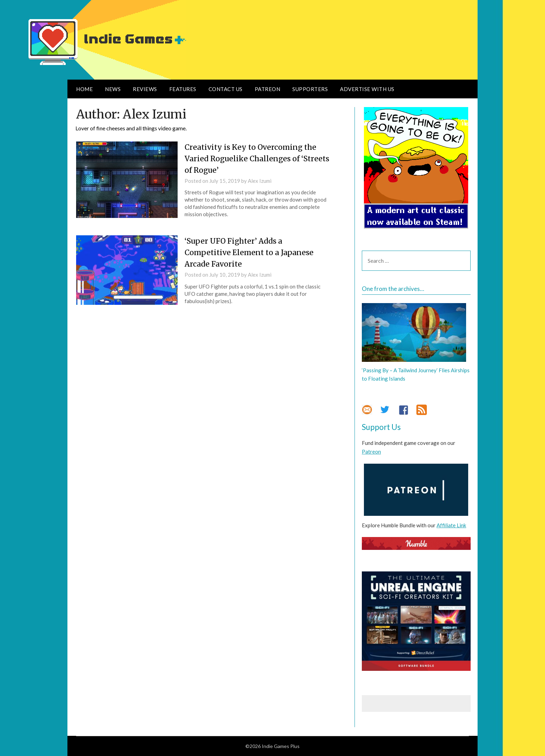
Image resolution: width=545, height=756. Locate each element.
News (113, 89)
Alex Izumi (260, 181)
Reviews (145, 89)
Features (183, 89)
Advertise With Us (367, 89)
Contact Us (226, 89)
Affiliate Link (451, 525)
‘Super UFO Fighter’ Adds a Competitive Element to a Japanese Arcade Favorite (251, 252)
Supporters (310, 89)
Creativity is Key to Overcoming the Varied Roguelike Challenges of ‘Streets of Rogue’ (253, 158)
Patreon (268, 89)
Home (84, 89)
